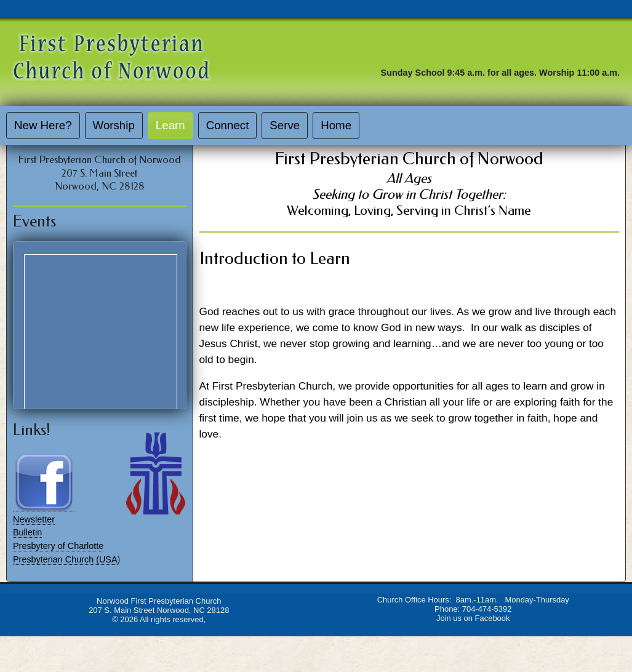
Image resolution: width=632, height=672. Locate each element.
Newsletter (34, 519)
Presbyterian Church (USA (65, 559)
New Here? (43, 125)
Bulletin (27, 532)
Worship (114, 125)
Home (336, 125)
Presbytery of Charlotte (58, 546)
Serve (285, 125)
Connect (228, 125)
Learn (170, 125)
